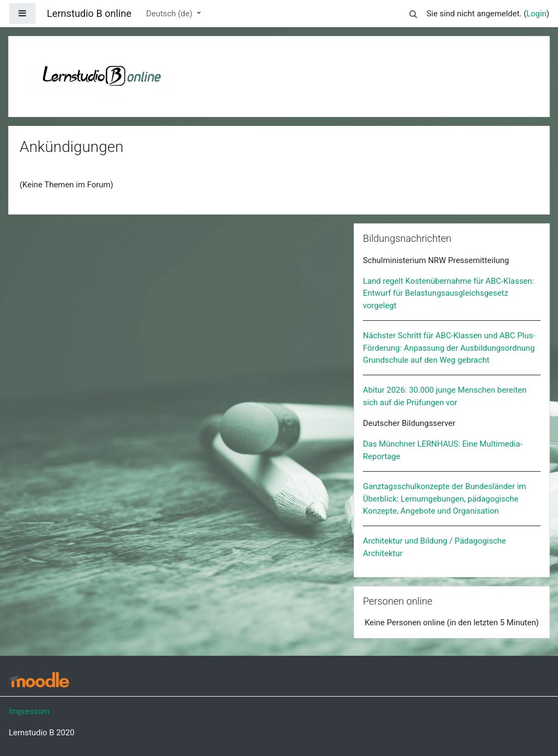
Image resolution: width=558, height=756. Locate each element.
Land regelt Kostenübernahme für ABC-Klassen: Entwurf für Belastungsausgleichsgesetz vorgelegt (448, 293)
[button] (414, 12)
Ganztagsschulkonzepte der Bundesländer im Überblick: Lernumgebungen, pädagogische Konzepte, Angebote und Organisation (444, 499)
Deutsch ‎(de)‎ (170, 14)
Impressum (29, 711)
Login (536, 14)
